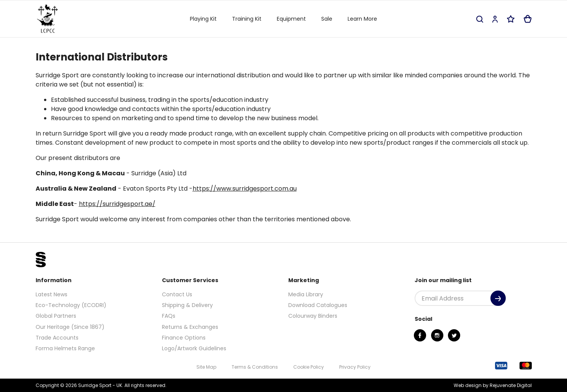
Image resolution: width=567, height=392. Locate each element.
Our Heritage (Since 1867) (70, 327)
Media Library (306, 294)
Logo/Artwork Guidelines (194, 348)
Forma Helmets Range (65, 348)
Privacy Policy (355, 367)
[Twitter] (454, 335)
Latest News (51, 294)
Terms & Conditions (255, 367)
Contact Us (177, 294)
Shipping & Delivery (187, 305)
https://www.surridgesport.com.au (245, 189)
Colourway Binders (313, 316)
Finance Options (184, 338)
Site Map (206, 367)
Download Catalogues (318, 305)
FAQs (169, 316)
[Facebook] (420, 335)
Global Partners (56, 316)
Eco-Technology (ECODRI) (71, 305)
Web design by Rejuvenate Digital (493, 385)
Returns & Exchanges (190, 327)
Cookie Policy (309, 367)
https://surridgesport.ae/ (117, 204)
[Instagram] (437, 335)
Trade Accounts (57, 338)
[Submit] (498, 298)
